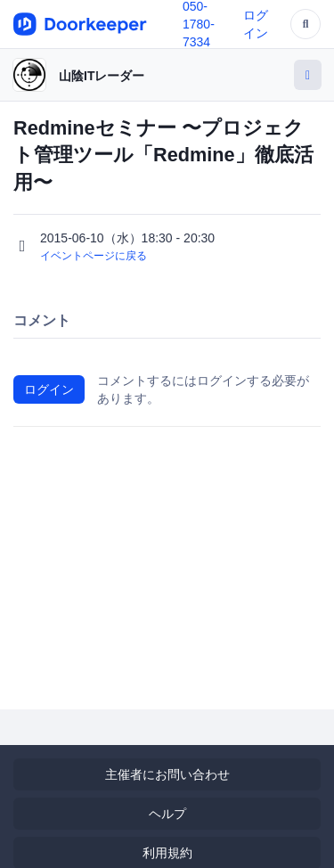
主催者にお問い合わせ (167, 774)
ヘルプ (167, 814)
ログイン (49, 389)
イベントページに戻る (94, 256)
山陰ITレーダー (102, 76)
